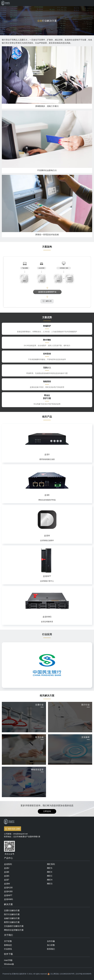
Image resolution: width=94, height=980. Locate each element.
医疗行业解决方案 (12, 914)
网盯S (50, 868)
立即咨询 (47, 811)
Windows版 (9, 964)
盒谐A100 (8, 888)
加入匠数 (51, 945)
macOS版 (8, 960)
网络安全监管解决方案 (14, 930)
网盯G (50, 884)
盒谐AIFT (8, 895)
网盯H (50, 880)
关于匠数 (8, 941)
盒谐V (7, 868)
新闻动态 (8, 945)
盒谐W (7, 884)
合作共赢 (51, 941)
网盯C (50, 876)
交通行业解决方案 (12, 910)
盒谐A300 (8, 891)
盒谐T (7, 880)
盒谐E (7, 872)
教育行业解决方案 (12, 922)
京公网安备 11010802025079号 (62, 974)
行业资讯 (8, 949)
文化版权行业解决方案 (14, 926)
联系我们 (51, 949)
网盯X (50, 872)
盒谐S (7, 876)
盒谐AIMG (9, 899)
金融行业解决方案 (12, 918)
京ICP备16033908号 (84, 974)
